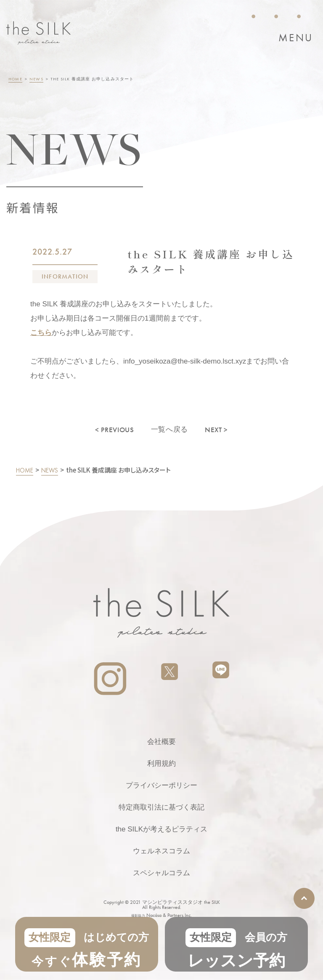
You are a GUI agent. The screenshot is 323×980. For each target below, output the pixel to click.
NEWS (36, 79)
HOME (15, 79)
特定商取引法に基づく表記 (161, 807)
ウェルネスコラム (161, 851)
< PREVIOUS (115, 430)
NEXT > (216, 430)
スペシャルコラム (161, 873)
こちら (41, 333)
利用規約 (161, 764)
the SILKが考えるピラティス (161, 829)
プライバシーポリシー (161, 785)
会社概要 (161, 742)
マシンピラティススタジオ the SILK (181, 902)
